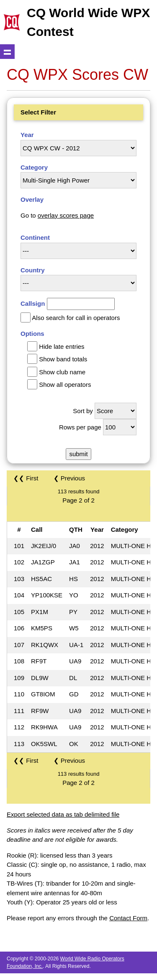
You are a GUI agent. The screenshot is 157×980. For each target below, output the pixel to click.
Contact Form (128, 918)
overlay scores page (66, 215)
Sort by (83, 411)
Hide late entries (62, 347)
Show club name (62, 372)
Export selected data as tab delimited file (63, 814)
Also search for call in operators (76, 318)
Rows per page (80, 427)
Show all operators (65, 385)
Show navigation (7, 52)
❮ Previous (69, 478)
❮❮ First (26, 478)
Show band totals (63, 359)
